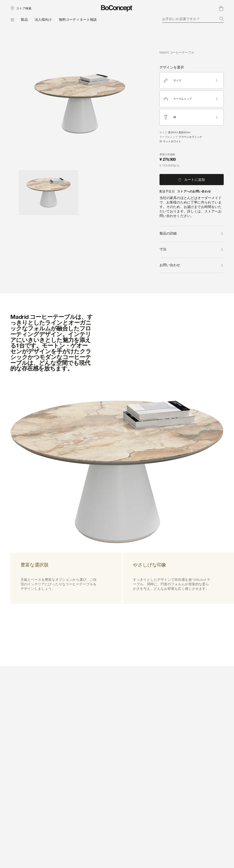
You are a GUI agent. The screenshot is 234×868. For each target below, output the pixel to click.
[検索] (222, 19)
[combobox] (193, 19)
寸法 (192, 249)
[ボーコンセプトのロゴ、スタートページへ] (117, 8)
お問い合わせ (192, 265)
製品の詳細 (192, 233)
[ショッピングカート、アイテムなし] (221, 8)
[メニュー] (12, 20)
